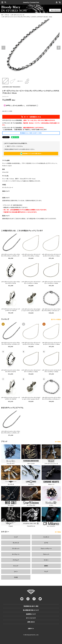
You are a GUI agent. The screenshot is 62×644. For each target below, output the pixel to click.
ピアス (46, 543)
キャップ (16, 566)
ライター (46, 560)
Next (59, 48)
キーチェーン (16, 554)
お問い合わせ (31, 622)
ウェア (46, 572)
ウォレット (46, 554)
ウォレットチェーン (46, 548)
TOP (2, 15)
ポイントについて (31, 618)
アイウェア (16, 560)
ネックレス (16, 543)
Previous (3, 48)
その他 (16, 577)
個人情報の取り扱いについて (31, 610)
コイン (16, 572)
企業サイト (31, 629)
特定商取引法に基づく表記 (31, 606)
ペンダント (46, 537)
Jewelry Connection (31, 2)
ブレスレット (16, 548)
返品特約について (31, 614)
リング (16, 537)
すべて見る (58, 442)
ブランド (7, 15)
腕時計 (46, 566)
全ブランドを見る (56, 319)
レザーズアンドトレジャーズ (18, 15)
